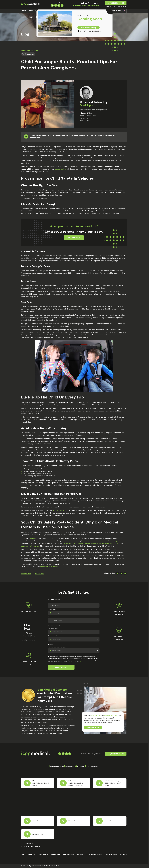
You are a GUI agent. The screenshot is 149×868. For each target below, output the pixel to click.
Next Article (39, 573)
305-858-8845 (77, 660)
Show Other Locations (30, 847)
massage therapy (97, 543)
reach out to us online (49, 567)
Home (24, 11)
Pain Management (28, 54)
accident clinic (60, 169)
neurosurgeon (115, 541)
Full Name (51, 602)
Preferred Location (54, 628)
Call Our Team (93, 727)
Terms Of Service (96, 855)
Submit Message (61, 667)
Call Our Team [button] (74, 238)
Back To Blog (26, 573)
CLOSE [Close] (110, 12)
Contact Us (117, 11)
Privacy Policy (111, 855)
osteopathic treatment (30, 546)
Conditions (56, 855)
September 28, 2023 (30, 50)
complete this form (111, 716)
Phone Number (52, 617)
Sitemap (123, 855)
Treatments (43, 855)
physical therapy (83, 543)
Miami (32, 538)
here (80, 662)
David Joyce (86, 105)
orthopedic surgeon (97, 541)
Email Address (52, 609)
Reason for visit (53, 636)
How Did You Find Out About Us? (57, 647)
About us (32, 11)
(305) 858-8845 (117, 3)
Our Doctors (69, 855)
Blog (31, 17)
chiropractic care (69, 543)
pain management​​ (112, 543)
